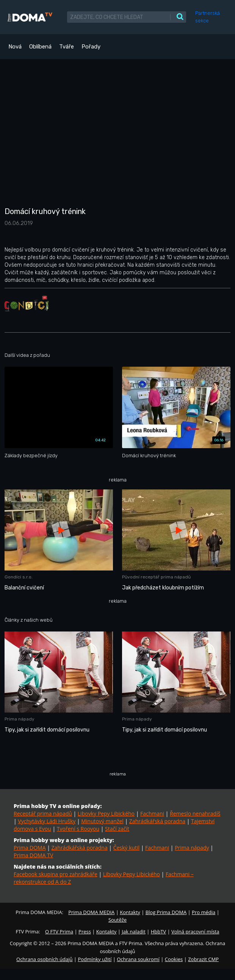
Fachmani (152, 814)
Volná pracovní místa (195, 932)
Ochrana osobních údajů (44, 959)
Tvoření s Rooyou (78, 829)
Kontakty (130, 912)
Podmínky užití (95, 959)
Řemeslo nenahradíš (195, 814)
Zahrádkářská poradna (157, 821)
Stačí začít (117, 829)
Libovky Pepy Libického (106, 814)
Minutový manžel (102, 821)
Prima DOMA (30, 848)
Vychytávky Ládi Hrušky (47, 821)
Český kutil (126, 848)
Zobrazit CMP (203, 959)
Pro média (204, 912)
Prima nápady (192, 848)
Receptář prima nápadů (43, 814)
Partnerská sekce (208, 17)
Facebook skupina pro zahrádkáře (56, 874)
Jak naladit (134, 932)
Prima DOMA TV (33, 855)
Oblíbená (40, 47)
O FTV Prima (59, 932)
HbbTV (158, 932)
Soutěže (117, 920)
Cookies (174, 959)
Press (85, 932)
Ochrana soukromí (138, 959)
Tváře (67, 47)
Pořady (91, 47)
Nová (15, 47)
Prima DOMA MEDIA (91, 912)
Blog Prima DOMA (166, 912)
